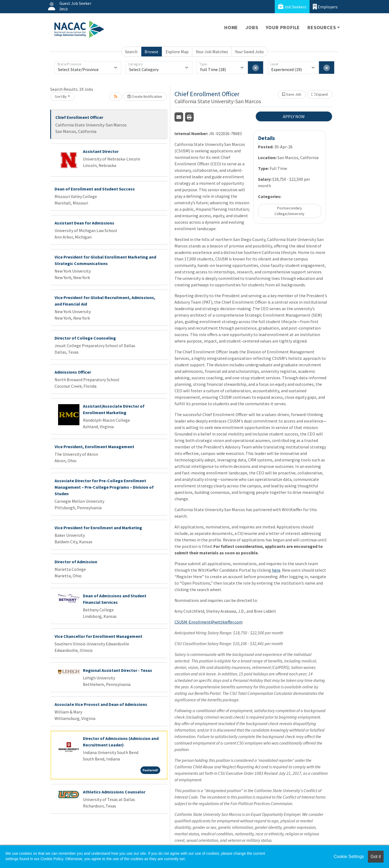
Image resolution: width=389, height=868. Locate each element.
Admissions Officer (73, 372)
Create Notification (145, 96)
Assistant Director (101, 151)
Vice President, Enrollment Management (94, 447)
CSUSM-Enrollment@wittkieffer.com (209, 622)
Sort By (61, 96)
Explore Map (177, 52)
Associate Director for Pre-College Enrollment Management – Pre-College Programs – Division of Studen (104, 487)
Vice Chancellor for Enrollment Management (98, 636)
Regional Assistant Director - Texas (118, 670)
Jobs (252, 27)
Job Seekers (292, 7)
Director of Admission (76, 562)
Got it (376, 857)
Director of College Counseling (85, 338)
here (276, 570)
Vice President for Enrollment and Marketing (98, 528)
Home (231, 27)
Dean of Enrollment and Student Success (95, 189)
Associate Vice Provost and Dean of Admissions (101, 704)
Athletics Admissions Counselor (114, 792)
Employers (325, 7)
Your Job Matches (212, 52)
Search (131, 52)
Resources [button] (322, 27)
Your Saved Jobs (249, 52)
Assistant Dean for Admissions (84, 223)
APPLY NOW (294, 116)
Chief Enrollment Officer (79, 117)
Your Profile (283, 27)
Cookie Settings (349, 857)
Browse (151, 52)
